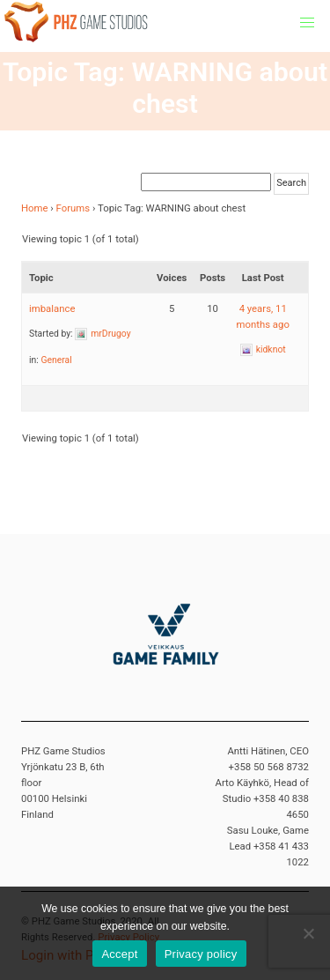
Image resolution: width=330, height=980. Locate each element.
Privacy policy (201, 954)
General (56, 360)
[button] (307, 23)
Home (35, 208)
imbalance (52, 308)
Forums (73, 208)
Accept (119, 954)
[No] (308, 933)
